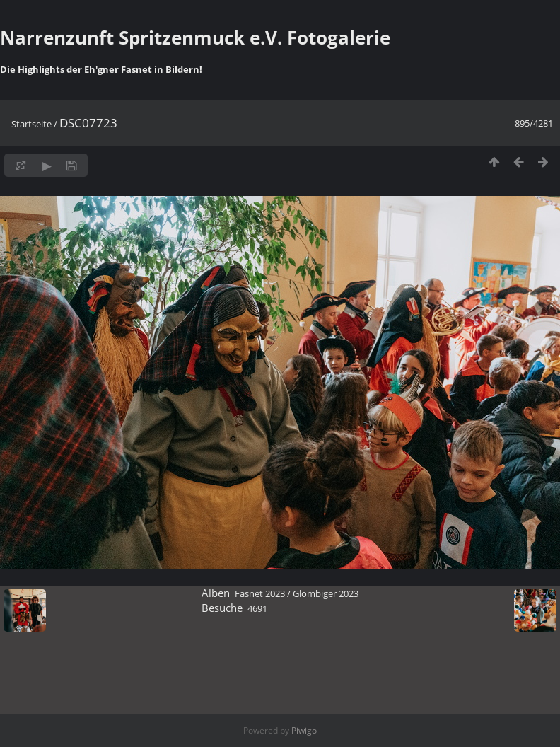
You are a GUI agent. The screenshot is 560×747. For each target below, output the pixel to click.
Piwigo (304, 730)
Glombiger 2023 (326, 593)
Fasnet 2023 (260, 593)
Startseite (31, 124)
